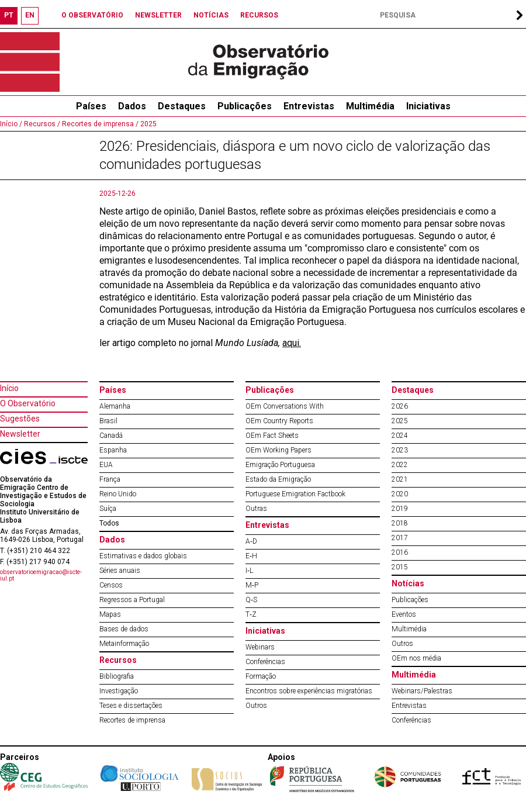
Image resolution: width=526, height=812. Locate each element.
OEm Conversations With (285, 406)
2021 (400, 479)
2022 (400, 465)
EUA (106, 465)
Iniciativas (428, 106)
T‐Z (251, 614)
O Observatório (28, 403)
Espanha (113, 450)
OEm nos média (416, 658)
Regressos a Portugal (132, 600)
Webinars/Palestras (422, 691)
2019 (400, 509)
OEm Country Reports (279, 421)
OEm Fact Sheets (272, 436)
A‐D (251, 541)
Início (9, 388)
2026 (400, 406)
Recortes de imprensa (132, 720)
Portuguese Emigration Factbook (295, 494)
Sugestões (20, 419)
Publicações (245, 106)
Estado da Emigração (278, 479)
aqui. (292, 343)
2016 (400, 552)
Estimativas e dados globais (143, 556)
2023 (400, 450)
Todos (109, 523)
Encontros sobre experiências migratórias (309, 691)
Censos (111, 585)
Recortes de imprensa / (99, 124)
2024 (400, 436)
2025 (148, 124)
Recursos (118, 660)
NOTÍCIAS (211, 15)
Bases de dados (124, 629)
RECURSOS (259, 15)
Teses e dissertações (131, 706)
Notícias (408, 583)
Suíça (108, 509)
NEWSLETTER (158, 15)
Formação (261, 676)
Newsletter (20, 434)
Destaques (182, 106)
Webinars (260, 647)
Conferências (265, 662)
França (110, 479)
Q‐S (251, 600)
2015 (400, 567)
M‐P (252, 585)
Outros (256, 706)
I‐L (249, 571)
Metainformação (124, 644)
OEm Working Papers (278, 450)
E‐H (251, 556)
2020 (400, 494)
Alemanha (115, 406)
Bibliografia (117, 676)
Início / (11, 124)
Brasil (108, 421)
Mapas (110, 614)
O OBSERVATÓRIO (92, 15)
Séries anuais (120, 571)
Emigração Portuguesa (280, 465)
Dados (132, 106)
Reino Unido (118, 494)
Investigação (119, 691)
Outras (256, 509)
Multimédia (370, 106)
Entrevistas (309, 106)
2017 (400, 538)
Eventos (404, 614)
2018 (400, 523)
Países (113, 390)
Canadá (111, 436)
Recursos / (41, 124)
